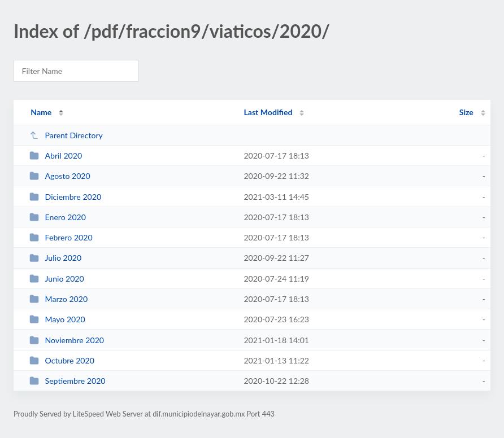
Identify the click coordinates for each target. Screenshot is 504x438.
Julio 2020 (55, 258)
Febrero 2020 (61, 237)
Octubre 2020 (62, 360)
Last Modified (268, 112)
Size (466, 112)
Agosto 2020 (60, 176)
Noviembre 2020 (67, 340)
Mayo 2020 (57, 319)
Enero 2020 (58, 217)
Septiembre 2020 (67, 381)
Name (41, 112)
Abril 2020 (56, 156)
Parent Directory (66, 135)
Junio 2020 (57, 279)
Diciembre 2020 (65, 197)
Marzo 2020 (58, 299)
